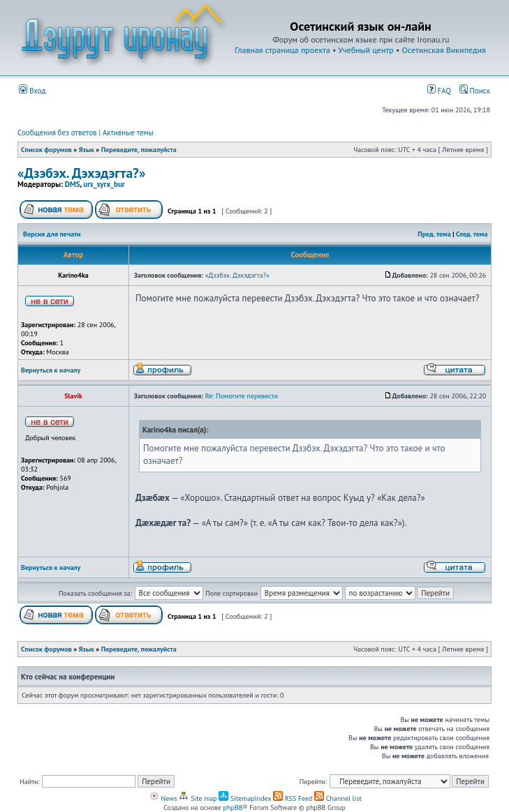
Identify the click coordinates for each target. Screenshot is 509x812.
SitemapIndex (245, 798)
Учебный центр (366, 50)
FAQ (439, 91)
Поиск (475, 91)
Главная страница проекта (282, 50)
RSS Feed (293, 798)
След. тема (472, 234)
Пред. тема (434, 234)
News (163, 798)
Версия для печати (52, 234)
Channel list (338, 798)
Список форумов (46, 150)
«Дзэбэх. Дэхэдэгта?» (81, 173)
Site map (198, 798)
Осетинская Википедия (444, 50)
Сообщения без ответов (57, 133)
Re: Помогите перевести (242, 396)
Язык (87, 150)
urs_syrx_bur (104, 184)
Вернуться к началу (51, 370)
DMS (73, 184)
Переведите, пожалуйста (139, 150)
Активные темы (128, 133)
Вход (32, 91)
